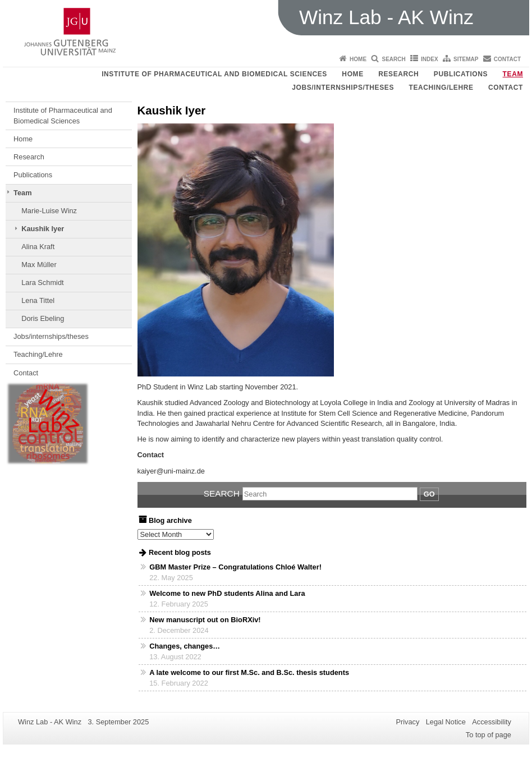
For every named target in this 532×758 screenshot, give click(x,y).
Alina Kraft (38, 247)
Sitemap (466, 59)
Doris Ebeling (43, 318)
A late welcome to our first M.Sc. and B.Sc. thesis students (249, 672)
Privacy (407, 722)
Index (430, 59)
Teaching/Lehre (441, 88)
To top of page (489, 735)
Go (429, 494)
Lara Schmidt (42, 282)
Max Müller (39, 265)
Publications (461, 74)
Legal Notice (446, 722)
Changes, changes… (185, 646)
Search (393, 59)
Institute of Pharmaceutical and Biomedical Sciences (214, 74)
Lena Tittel (38, 300)
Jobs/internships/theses (343, 88)
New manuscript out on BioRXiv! (205, 620)
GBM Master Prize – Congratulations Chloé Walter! (235, 567)
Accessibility (492, 722)
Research (398, 74)
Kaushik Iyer (43, 229)
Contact (507, 59)
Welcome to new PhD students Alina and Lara (227, 593)
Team (513, 74)
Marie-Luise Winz (49, 211)
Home (358, 59)
